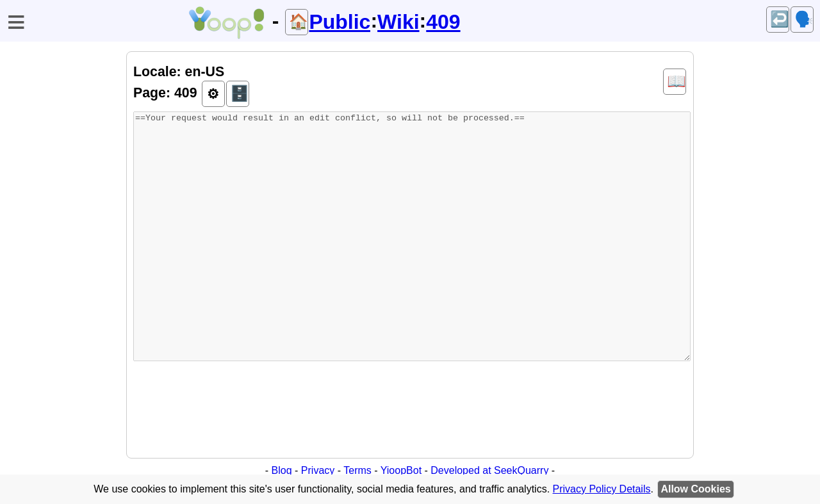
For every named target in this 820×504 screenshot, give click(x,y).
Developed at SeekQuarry (489, 470)
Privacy (318, 470)
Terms (357, 470)
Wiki (398, 22)
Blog (282, 470)
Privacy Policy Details (602, 489)
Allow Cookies (695, 489)
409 (443, 22)
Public (340, 22)
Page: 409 (165, 93)
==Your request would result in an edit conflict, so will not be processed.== (412, 236)
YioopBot (401, 470)
